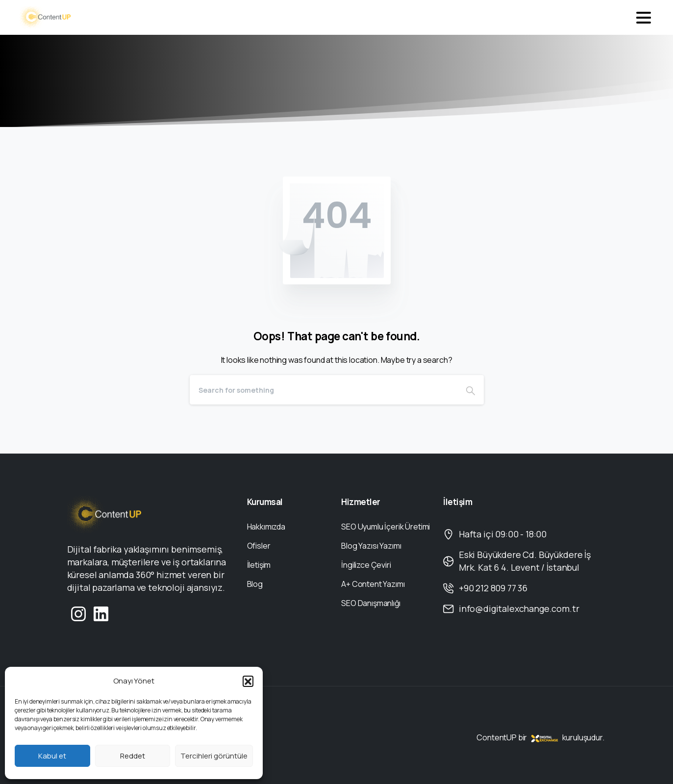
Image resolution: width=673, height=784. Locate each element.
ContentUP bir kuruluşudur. (540, 737)
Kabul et (52, 756)
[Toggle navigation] (644, 18)
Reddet (133, 756)
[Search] (324, 390)
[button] (248, 681)
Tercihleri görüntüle (214, 756)
